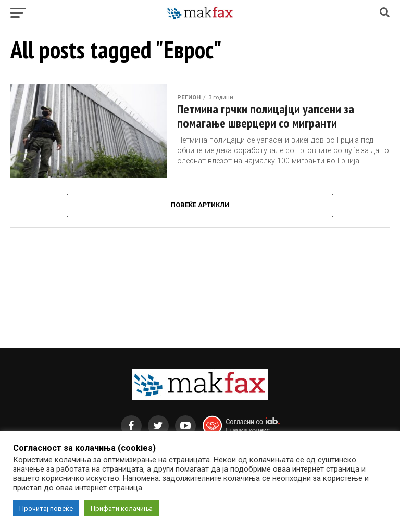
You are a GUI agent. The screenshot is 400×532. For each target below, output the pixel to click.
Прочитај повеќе (46, 508)
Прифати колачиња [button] (122, 508)
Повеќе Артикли (200, 205)
